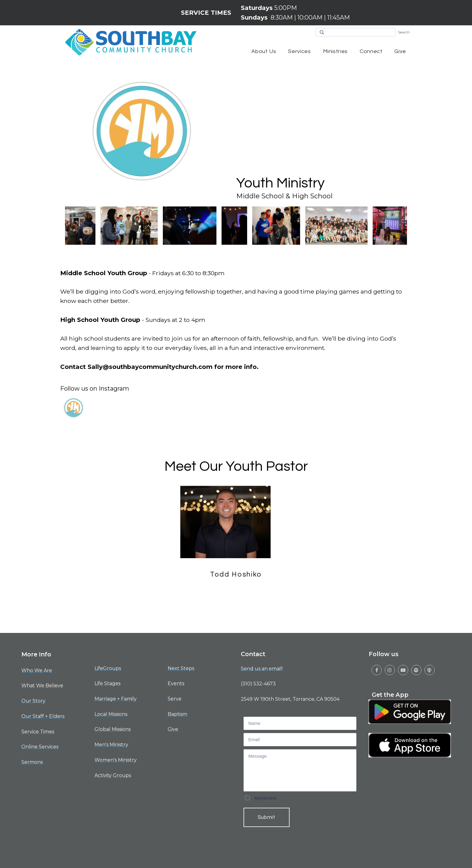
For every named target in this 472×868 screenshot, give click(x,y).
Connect (371, 51)
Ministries (335, 51)
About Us (264, 51)
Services (299, 51)
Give (400, 51)
